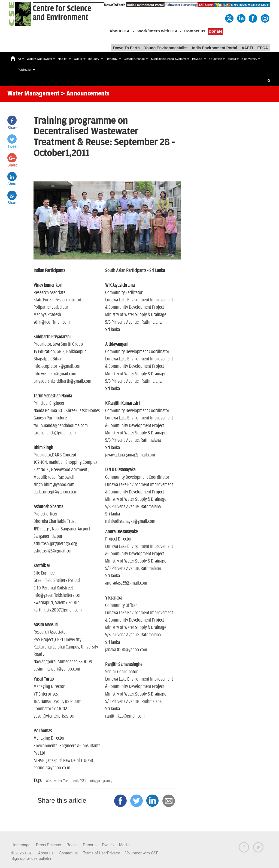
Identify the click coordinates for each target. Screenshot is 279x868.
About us (46, 853)
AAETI (247, 48)
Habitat (64, 59)
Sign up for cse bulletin (31, 858)
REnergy (113, 59)
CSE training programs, (96, 781)
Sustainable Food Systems (170, 59)
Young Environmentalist (166, 48)
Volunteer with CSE (142, 853)
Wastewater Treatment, (63, 781)
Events (108, 845)
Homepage (21, 845)
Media (233, 59)
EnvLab (199, 59)
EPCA (263, 48)
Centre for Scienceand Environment (62, 13)
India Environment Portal (215, 48)
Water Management (33, 94)
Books (72, 845)
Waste (80, 59)
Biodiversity (251, 59)
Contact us (195, 31)
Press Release (48, 845)
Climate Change (136, 59)
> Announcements (85, 94)
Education (217, 59)
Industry (96, 59)
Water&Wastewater (41, 59)
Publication (26, 70)
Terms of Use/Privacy (101, 853)
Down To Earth (126, 48)
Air (21, 59)
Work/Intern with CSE (159, 31)
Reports (90, 845)
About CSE (122, 31)
